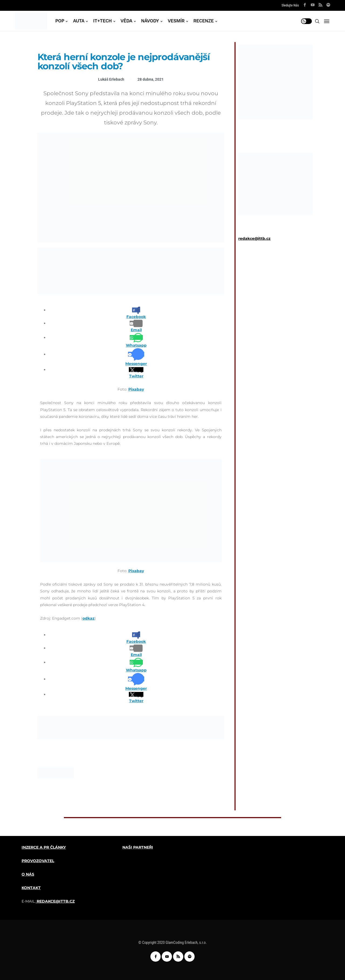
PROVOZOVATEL (38, 861)
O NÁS (28, 874)
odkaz (89, 618)
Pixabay (136, 389)
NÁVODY (150, 21)
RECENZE (203, 21)
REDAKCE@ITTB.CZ (56, 901)
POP (60, 21)
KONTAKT (31, 888)
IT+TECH (103, 21)
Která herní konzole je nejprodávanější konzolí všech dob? (124, 62)
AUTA (79, 21)
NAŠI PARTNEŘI (138, 847)
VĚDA (126, 21)
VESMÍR (176, 21)
